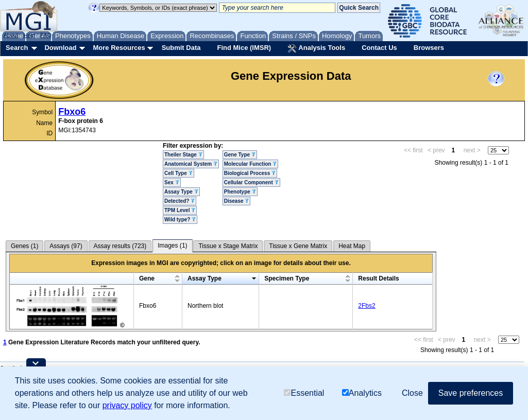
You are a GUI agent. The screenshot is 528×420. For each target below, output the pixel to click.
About (11, 35)
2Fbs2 (367, 306)
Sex (172, 182)
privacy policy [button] (127, 405)
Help (29, 35)
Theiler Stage (183, 155)
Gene (147, 278)
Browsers (429, 48)
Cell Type (178, 173)
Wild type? (180, 220)
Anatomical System (191, 164)
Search (17, 48)
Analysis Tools (316, 48)
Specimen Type (287, 278)
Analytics (362, 393)
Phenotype (240, 192)
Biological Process (250, 173)
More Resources (119, 48)
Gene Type (240, 155)
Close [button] (412, 393)
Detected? (180, 201)
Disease (237, 201)
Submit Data (181, 48)
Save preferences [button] (471, 393)
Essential (304, 393)
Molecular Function (250, 164)
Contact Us (379, 48)
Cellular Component (251, 182)
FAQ (46, 35)
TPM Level (180, 210)
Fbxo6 (72, 112)
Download (60, 48)
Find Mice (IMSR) (244, 48)
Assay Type (181, 192)
